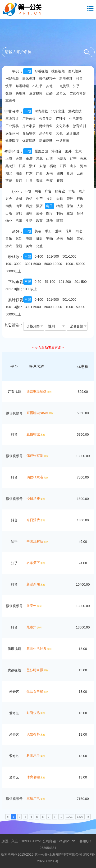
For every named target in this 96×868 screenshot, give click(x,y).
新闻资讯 (46, 141)
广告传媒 (29, 119)
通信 (29, 199)
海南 (50, 173)
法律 (29, 213)
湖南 (19, 173)
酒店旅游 (73, 133)
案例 (49, 392)
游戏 (9, 246)
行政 (80, 199)
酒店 (39, 206)
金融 (19, 199)
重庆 (29, 159)
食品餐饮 (29, 133)
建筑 (70, 213)
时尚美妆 (41, 111)
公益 (39, 246)
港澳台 (56, 151)
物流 (60, 206)
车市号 (10, 101)
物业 (9, 221)
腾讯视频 (29, 79)
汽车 (19, 221)
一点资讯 (63, 86)
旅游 (19, 246)
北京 (78, 151)
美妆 (38, 231)
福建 (53, 166)
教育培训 (79, 126)
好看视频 (41, 71)
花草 (69, 231)
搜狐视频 (58, 71)
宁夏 (50, 181)
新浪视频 (66, 79)
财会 (9, 199)
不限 (28, 71)
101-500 (53, 256)
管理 (70, 199)
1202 (80, 817)
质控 (29, 206)
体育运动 (29, 141)
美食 (29, 246)
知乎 (76, 86)
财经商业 (46, 126)
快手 (9, 86)
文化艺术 (63, 126)
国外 (68, 151)
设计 (50, 199)
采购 (60, 199)
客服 (19, 213)
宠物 (50, 239)
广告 (48, 191)
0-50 (38, 282)
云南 (80, 173)
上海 (9, 159)
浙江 (32, 166)
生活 (29, 221)
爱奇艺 (61, 93)
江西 (63, 166)
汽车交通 (58, 111)
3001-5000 (33, 264)
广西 (39, 173)
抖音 (79, 79)
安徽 (43, 166)
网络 (38, 191)
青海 (39, 181)
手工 (48, 231)
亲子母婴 (46, 133)
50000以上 (13, 271)
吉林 (83, 159)
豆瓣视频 (36, 93)
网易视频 (12, 79)
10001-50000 (75, 264)
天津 (19, 159)
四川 (60, 173)
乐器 (70, 239)
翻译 (80, 213)
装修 (39, 213)
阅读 (79, 231)
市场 (72, 191)
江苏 (22, 166)
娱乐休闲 (12, 133)
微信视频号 (47, 79)
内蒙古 (61, 159)
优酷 (49, 93)
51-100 (50, 282)
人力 (80, 206)
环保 (60, 221)
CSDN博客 (78, 93)
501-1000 (69, 256)
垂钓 (58, 231)
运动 (19, 239)
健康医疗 (12, 141)
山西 (50, 159)
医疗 (50, 213)
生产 (39, 199)
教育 (39, 221)
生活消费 (76, 119)
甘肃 (29, 181)
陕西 (19, 181)
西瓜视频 (75, 71)
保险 (70, 206)
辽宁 (73, 159)
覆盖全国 (41, 151)
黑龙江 (10, 166)
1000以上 (30, 289)
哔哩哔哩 (22, 86)
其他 (49, 86)
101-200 (65, 282)
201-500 (80, 282)
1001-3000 (13, 264)
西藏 (9, 181)
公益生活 (46, 119)
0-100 (39, 256)
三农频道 (12, 119)
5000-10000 (53, 264)
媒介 (82, 191)
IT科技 (61, 119)
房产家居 (29, 126)
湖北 (9, 173)
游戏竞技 (75, 111)
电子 (50, 206)
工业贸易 (12, 126)
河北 (39, 159)
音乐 (9, 239)
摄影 (39, 239)
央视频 (21, 93)
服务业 (60, 191)
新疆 (60, 181)
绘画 (60, 239)
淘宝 (19, 206)
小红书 (37, 86)
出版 (9, 213)
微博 (9, 93)
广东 (29, 173)
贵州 (70, 173)
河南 (83, 166)
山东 (73, 166)
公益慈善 (63, 141)
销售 (9, 206)
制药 (60, 213)
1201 (70, 817)
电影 (29, 239)
